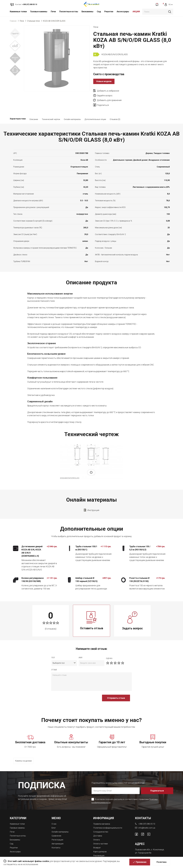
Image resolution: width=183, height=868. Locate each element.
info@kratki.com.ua (147, 818)
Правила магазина (102, 814)
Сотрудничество (101, 822)
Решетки (109, 11)
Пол (53, 648)
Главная (13, 21)
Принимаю (141, 863)
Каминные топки (18, 11)
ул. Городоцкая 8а (144, 843)
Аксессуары (123, 11)
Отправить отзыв (116, 689)
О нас (54, 814)
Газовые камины (39, 11)
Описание (34, 110)
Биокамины (87, 11)
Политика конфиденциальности (109, 818)
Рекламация (99, 845)
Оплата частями (101, 833)
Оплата (97, 830)
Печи (53, 11)
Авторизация (58, 833)
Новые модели (104, 81)
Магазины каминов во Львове (108, 849)
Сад (99, 11)
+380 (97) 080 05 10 (148, 814)
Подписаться (157, 781)
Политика (161, 863)
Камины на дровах (24, 752)
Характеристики (18, 110)
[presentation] (69, 690)
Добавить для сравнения (109, 96)
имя (80, 648)
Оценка (109, 649)
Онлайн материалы (72, 110)
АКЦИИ (136, 11)
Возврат (97, 837)
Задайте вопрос (145, 91)
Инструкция (93, 501)
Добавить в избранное (108, 91)
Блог (54, 818)
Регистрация (58, 830)
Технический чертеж (51, 110)
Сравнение (57, 826)
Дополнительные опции (95, 110)
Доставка (98, 826)
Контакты (56, 837)
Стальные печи (33, 21)
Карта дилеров (100, 841)
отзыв (54, 661)
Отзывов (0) (115, 110)
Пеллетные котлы (69, 11)
